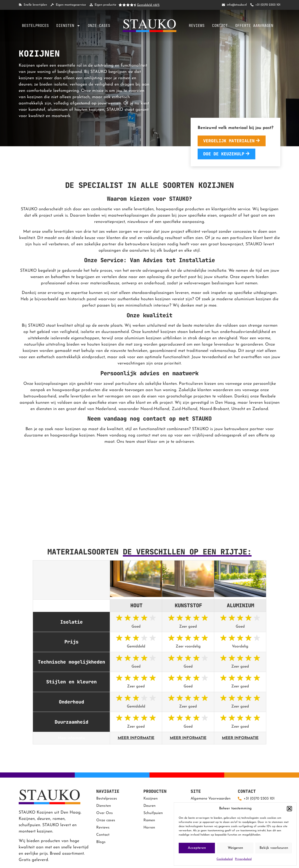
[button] (289, 809)
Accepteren (197, 848)
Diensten (68, 26)
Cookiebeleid (225, 859)
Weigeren (235, 848)
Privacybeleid (243, 859)
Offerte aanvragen (254, 26)
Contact (220, 26)
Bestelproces (35, 26)
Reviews (197, 26)
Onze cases (99, 26)
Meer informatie (136, 738)
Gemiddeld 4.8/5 (148, 5)
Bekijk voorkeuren (274, 848)
